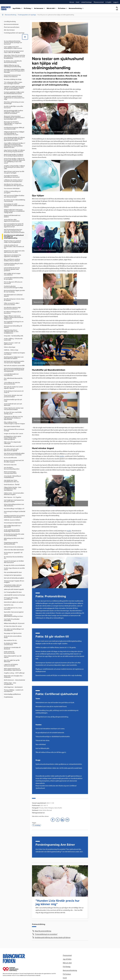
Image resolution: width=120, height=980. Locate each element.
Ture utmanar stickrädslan (12, 188)
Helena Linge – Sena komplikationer (10, 684)
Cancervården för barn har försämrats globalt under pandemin (12, 269)
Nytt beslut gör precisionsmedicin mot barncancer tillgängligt (14, 362)
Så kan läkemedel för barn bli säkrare (13, 657)
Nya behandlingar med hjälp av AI (14, 509)
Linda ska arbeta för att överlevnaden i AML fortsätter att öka (14, 246)
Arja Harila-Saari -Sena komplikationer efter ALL (11, 481)
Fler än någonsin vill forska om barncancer (13, 283)
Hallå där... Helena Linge (11, 350)
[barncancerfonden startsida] (6, 8)
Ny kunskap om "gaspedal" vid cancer (13, 553)
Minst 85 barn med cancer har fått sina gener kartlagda (14, 172)
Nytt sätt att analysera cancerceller (14, 365)
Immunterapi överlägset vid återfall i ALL (15, 512)
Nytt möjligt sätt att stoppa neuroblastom (12, 274)
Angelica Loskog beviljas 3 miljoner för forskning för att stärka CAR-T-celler (14, 167)
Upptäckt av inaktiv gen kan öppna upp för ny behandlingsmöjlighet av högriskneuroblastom (14, 88)
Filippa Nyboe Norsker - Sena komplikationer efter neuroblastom (13, 489)
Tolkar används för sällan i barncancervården (12, 304)
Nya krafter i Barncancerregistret (14, 612)
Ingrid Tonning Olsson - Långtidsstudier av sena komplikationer (11, 331)
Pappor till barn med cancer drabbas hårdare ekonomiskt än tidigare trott (14, 317)
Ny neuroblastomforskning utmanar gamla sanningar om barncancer (13, 42)
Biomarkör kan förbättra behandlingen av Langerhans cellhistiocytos (13, 123)
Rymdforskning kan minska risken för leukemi (14, 300)
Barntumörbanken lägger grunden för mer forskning (14, 291)
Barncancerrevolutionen (11, 24)
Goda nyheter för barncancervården (9, 652)
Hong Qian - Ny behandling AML (14, 336)
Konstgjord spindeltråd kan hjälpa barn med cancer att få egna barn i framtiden (14, 71)
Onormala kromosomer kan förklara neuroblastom (12, 76)
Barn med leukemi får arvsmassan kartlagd (14, 430)
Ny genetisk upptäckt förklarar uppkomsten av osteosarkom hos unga (14, 98)
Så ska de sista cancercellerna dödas (13, 637)
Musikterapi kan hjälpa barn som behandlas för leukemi (14, 358)
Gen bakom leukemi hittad (12, 426)
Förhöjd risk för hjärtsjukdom (13, 575)
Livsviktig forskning (10, 21)
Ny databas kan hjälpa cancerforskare (11, 644)
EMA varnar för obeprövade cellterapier (12, 443)
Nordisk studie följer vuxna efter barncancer (14, 107)
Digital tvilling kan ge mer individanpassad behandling (12, 66)
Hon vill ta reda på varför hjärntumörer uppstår (11, 450)
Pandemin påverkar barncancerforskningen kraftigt (13, 287)
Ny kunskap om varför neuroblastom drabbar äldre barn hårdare (14, 205)
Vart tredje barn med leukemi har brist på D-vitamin (14, 501)
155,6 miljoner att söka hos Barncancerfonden (12, 383)
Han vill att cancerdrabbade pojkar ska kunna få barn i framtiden (14, 454)
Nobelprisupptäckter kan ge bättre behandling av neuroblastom (14, 516)
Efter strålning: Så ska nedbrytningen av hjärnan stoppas (14, 423)
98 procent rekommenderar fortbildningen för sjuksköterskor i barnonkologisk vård (14, 118)
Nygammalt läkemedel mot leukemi (12, 216)
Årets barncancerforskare (12, 27)
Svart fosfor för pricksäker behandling (12, 620)
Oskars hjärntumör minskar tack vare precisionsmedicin (14, 409)
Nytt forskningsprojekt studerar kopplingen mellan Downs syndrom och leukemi (14, 112)
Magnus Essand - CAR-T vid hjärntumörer (12, 344)
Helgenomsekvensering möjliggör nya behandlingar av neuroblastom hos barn (14, 133)
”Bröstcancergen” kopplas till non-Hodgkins (14, 582)
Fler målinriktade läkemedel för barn (13, 379)
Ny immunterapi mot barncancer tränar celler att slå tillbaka (14, 52)
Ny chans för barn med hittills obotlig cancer (13, 413)
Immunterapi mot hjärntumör (13, 523)
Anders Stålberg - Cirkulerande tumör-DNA (13, 339)
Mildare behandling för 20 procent (14, 623)
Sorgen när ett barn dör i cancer (14, 433)
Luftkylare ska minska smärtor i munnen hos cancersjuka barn (13, 181)
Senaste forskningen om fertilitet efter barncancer (14, 562)
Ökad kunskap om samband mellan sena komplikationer (12, 242)
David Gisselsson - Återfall (12, 484)
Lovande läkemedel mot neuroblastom (11, 375)
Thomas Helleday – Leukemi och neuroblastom (14, 691)
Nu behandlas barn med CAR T (13, 446)
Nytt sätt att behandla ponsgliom (14, 578)
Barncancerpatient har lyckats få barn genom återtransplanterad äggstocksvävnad (14, 225)
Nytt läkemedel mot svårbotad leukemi (13, 295)
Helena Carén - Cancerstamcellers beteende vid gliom (14, 494)
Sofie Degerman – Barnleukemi (13, 687)
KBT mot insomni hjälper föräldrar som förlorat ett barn (14, 196)
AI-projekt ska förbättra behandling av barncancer (12, 176)
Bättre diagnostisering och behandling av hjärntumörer (13, 669)
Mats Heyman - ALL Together (13, 497)
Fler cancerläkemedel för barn (13, 572)
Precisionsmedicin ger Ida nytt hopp (13, 400)
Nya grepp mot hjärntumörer (13, 633)
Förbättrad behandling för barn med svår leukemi (13, 264)
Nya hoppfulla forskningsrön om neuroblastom (14, 322)
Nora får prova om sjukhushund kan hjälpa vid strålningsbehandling (14, 237)
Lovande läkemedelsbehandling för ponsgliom (14, 278)
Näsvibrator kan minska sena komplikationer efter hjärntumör (14, 185)
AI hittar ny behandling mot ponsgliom (12, 192)
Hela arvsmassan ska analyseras (14, 547)
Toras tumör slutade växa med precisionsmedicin (13, 396)
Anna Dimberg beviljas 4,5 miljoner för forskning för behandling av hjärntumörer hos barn (14, 139)
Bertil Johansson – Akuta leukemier (15, 680)
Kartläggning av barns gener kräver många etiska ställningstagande (13, 438)
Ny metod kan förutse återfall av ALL (14, 557)
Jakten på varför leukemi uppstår (14, 589)
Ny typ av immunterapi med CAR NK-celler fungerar (14, 461)
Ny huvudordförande (10, 458)
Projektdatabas (9, 697)
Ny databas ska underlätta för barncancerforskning (13, 62)
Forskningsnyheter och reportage (27, 15)
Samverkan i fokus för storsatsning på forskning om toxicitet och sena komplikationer (14, 57)
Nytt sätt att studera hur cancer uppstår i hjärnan (13, 387)
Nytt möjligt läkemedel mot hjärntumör (12, 526)
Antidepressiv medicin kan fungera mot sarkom (14, 353)
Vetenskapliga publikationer (12, 694)
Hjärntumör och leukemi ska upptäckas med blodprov (12, 256)
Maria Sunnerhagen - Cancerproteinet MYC (10, 472)
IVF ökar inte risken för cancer (13, 626)
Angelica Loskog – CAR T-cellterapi (14, 673)
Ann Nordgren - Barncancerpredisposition (12, 468)
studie (69, 531)
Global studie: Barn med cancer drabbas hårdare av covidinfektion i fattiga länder (14, 211)
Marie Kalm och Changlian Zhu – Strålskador (14, 676)
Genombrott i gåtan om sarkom (14, 602)
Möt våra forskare (9, 30)
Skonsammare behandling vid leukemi (13, 327)
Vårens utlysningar (10, 347)
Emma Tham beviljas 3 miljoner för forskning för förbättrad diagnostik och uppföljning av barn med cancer (14, 161)
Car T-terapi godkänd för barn (13, 592)
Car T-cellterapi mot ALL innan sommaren (13, 608)
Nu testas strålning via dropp (13, 79)
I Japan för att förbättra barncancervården (11, 665)
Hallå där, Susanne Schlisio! (12, 520)
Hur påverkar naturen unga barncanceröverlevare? (12, 308)
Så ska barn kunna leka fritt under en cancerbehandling (14, 535)
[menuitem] (15, 21)
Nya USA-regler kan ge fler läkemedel (12, 661)
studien (62, 456)
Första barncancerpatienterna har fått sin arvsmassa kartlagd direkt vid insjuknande (14, 370)
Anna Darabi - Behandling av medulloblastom (13, 477)
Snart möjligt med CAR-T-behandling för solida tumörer (13, 47)
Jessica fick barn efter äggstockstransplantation (12, 220)
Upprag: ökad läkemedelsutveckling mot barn (13, 616)
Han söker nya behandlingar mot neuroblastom (14, 630)
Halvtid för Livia (9, 605)
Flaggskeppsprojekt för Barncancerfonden (11, 543)
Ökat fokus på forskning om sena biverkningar (14, 103)
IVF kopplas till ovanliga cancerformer (11, 599)
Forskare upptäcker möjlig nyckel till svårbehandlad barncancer (14, 93)
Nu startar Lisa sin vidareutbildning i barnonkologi (14, 200)
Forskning (37, 825)
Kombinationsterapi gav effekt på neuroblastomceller (14, 128)
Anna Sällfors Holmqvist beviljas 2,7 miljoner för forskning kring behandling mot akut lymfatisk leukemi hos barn (15, 145)
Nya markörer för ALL (10, 640)
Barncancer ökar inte (10, 465)
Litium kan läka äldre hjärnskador (14, 550)
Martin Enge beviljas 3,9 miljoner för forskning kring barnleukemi (14, 155)
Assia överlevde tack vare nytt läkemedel (13, 404)
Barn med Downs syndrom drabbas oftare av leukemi (12, 260)
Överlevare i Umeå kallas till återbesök (12, 648)
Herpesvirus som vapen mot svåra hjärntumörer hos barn (14, 251)
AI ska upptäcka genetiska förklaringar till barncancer (12, 531)
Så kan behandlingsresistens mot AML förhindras (14, 505)
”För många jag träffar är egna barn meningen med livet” (13, 83)
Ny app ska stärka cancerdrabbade (14, 565)
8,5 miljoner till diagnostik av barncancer (13, 312)
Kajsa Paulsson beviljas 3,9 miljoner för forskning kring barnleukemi (14, 151)
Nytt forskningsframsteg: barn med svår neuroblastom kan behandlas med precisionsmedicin (14, 231)
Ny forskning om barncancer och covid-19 (14, 392)
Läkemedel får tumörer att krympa (14, 595)
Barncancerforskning (11, 15)
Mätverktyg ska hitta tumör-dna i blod (14, 539)
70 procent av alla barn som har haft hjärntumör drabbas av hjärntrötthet (13, 418)
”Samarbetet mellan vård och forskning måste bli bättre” (13, 586)
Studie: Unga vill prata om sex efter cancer (14, 569)
